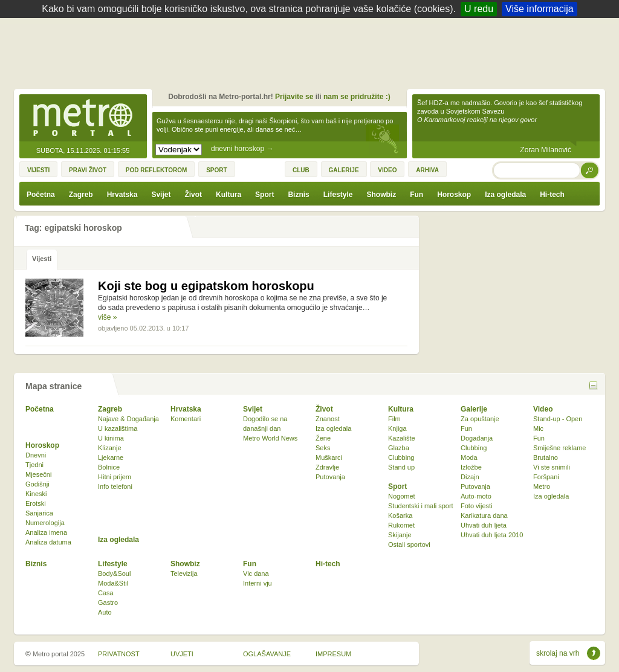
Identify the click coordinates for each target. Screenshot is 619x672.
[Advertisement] (313, 51)
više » (107, 317)
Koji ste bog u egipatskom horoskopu (206, 286)
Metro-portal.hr (83, 118)
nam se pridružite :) (357, 97)
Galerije (474, 409)
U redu (479, 9)
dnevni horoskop (242, 149)
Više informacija (540, 9)
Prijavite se (294, 97)
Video (543, 409)
